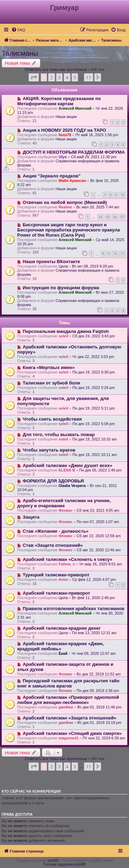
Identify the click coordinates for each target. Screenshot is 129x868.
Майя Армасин (72, 181)
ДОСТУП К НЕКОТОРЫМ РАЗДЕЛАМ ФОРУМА (74, 152)
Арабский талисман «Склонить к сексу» (68, 559)
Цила (63, 266)
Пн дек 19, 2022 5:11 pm (94, 408)
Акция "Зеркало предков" (52, 176)
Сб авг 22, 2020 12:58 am (99, 536)
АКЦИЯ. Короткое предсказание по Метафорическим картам (59, 101)
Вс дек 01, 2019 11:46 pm (99, 707)
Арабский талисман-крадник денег (62, 628)
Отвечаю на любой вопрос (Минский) (65, 202)
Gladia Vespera (72, 486)
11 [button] (89, 77)
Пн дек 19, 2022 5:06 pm (94, 424)
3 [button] (59, 77)
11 (122, 254)
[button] (34, 77)
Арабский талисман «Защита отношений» (70, 718)
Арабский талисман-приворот (56, 593)
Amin (63, 579)
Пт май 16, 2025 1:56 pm (97, 135)
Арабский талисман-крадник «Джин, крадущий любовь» (61, 646)
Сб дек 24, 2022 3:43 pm (94, 336)
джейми (66, 707)
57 (122, 217)
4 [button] (67, 77)
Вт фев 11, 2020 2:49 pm (93, 598)
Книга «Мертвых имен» (49, 367)
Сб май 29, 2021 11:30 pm (94, 157)
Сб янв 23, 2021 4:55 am (98, 510)
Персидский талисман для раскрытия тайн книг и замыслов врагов (68, 683)
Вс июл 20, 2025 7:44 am (98, 207)
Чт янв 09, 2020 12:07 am (94, 653)
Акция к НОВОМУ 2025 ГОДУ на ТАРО (64, 130)
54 (100, 217)
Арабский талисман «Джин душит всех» (68, 465)
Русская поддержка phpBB (64, 864)
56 (115, 217)
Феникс (65, 510)
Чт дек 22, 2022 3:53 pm (93, 357)
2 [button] (51, 77)
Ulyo (63, 157)
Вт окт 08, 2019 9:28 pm (93, 266)
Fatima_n (67, 564)
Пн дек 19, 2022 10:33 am (95, 439)
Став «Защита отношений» (53, 545)
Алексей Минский (75, 108)
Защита (31, 517)
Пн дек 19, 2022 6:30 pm (94, 372)
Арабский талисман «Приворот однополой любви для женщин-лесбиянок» (68, 700)
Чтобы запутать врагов (49, 450)
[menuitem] (18, 30)
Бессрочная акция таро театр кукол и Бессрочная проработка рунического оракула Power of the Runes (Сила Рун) (69, 230)
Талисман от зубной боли (51, 383)
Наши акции (66, 117)
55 (108, 217)
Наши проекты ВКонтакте (51, 262)
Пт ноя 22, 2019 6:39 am (104, 738)
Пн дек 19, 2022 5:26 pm (94, 388)
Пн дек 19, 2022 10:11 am (95, 455)
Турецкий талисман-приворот (56, 575)
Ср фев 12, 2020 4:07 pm (94, 579)
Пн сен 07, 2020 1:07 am (98, 522)
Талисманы (20, 53)
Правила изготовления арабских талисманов (74, 609)
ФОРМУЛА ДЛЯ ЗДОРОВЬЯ (53, 481)
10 (122, 195)
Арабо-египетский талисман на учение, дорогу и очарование (64, 503)
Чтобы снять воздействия (52, 419)
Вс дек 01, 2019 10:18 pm (99, 723)
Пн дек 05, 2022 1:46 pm (100, 470)
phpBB (53, 861)
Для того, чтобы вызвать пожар (59, 435)
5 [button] (75, 77)
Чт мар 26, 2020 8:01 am (101, 564)
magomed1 (68, 738)
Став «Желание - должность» (56, 531)
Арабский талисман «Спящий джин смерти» (72, 733)
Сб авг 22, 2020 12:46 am (99, 550)
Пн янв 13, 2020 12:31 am (94, 633)
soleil (63, 336)
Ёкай (63, 653)
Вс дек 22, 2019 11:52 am (99, 674)
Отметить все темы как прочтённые (56, 69)
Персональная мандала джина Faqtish (66, 331)
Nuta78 (65, 135)
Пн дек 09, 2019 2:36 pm (98, 691)
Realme (65, 207)
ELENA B (67, 470)
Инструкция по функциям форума (61, 288)
